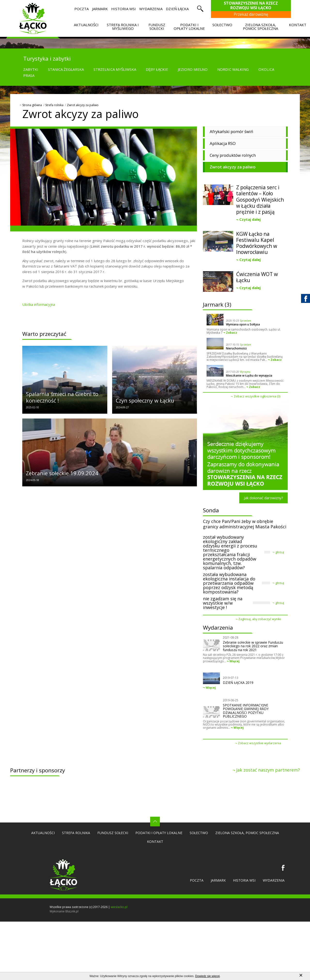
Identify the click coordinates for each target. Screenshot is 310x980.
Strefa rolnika (54, 105)
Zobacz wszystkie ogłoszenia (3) (257, 396)
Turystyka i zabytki (47, 58)
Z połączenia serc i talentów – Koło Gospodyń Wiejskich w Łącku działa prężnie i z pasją (260, 200)
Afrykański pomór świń (231, 131)
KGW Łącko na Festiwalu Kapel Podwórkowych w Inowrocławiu (257, 243)
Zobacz (232, 333)
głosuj (280, 552)
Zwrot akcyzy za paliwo (83, 105)
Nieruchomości (236, 348)
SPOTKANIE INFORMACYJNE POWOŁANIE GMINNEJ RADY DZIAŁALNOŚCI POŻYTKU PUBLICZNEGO (246, 711)
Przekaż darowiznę (253, 14)
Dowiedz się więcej (207, 976)
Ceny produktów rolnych (233, 155)
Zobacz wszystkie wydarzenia (259, 743)
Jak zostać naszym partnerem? (268, 770)
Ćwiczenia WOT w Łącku (257, 277)
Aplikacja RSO (223, 143)
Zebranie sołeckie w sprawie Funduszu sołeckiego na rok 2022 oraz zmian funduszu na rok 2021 (253, 646)
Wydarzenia (218, 628)
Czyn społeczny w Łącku (145, 401)
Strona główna (32, 105)
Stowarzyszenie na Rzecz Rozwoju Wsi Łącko (253, 5)
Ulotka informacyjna (39, 304)
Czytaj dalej (250, 219)
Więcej (234, 661)
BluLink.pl (72, 911)
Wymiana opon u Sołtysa (243, 324)
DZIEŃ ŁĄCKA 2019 (238, 683)
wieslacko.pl (119, 907)
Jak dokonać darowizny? (263, 498)
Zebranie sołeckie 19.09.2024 (62, 473)
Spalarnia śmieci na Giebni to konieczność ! (62, 397)
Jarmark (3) (217, 304)
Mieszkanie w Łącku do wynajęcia (249, 376)
